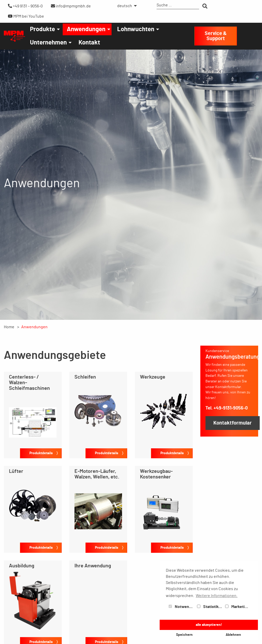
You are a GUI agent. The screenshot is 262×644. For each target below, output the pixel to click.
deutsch (125, 6)
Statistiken (210, 607)
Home (9, 327)
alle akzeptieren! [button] (209, 625)
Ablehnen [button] (233, 635)
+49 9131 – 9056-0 (25, 6)
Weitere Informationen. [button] (217, 596)
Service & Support (216, 36)
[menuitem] (126, 6)
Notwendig (182, 607)
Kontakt (89, 43)
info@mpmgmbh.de (71, 6)
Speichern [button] (184, 635)
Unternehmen (48, 43)
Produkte (42, 29)
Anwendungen (86, 29)
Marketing (237, 607)
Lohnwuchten (136, 29)
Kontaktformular (233, 423)
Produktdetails (41, 453)
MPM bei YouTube (26, 16)
